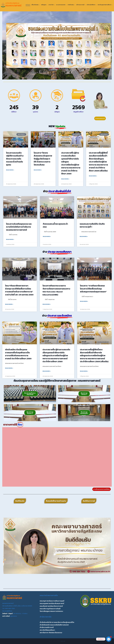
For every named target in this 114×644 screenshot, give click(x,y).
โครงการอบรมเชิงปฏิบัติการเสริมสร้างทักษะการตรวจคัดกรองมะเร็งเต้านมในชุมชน (15, 159)
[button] (5, 45)
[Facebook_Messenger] (109, 639)
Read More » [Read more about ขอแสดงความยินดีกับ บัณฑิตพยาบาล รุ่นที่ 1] (84, 236)
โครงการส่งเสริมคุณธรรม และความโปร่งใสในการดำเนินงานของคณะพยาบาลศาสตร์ (19, 227)
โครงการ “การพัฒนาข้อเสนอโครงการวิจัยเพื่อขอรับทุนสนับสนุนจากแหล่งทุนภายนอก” (93, 289)
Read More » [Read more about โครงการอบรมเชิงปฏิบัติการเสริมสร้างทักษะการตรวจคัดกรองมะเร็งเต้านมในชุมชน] (10, 170)
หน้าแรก (28, 5)
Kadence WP (63, 641)
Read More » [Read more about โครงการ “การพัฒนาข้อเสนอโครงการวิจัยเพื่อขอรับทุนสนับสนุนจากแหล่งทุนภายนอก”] (84, 301)
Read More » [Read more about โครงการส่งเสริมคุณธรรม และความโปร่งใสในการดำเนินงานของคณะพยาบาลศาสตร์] (10, 239)
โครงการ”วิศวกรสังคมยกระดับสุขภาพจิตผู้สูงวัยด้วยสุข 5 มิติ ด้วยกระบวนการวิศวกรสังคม (43, 159)
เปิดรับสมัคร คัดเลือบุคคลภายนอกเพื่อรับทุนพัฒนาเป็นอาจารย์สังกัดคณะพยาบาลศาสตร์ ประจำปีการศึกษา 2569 (18, 354)
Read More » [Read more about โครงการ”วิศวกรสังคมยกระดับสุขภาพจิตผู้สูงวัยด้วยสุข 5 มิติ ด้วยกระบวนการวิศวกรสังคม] (38, 170)
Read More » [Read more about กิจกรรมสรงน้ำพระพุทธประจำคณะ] (47, 236)
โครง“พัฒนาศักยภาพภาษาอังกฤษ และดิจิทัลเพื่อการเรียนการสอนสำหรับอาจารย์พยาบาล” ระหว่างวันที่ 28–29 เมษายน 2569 (19, 290)
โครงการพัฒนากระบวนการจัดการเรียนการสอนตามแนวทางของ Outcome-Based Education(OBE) (56, 290)
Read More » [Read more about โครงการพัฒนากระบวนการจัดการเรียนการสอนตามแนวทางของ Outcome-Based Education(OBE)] (47, 304)
